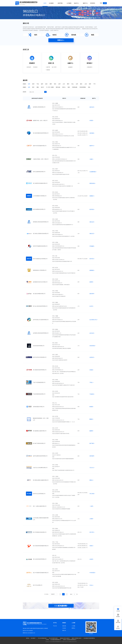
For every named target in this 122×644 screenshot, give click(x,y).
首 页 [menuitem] (45, 3)
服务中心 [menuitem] (85, 3)
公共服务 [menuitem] (69, 3)
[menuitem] (52, 3)
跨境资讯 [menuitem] (93, 3)
